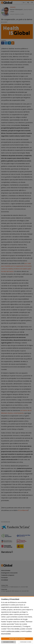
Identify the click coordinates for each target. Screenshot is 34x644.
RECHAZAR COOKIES (8, 642)
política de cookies (13, 631)
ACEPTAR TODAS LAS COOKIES (17, 639)
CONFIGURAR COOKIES (26, 642)
